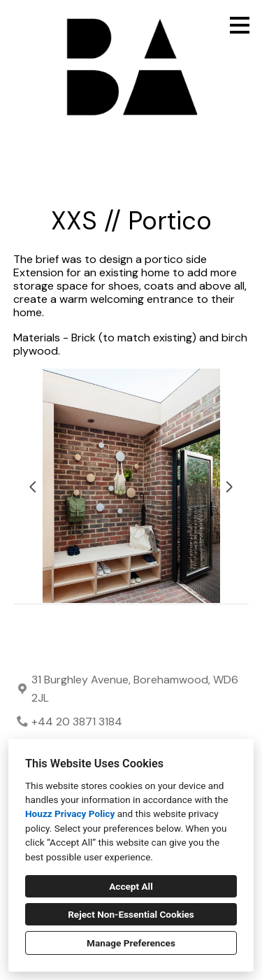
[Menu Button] (240, 25)
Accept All (131, 886)
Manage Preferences (131, 943)
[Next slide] (229, 487)
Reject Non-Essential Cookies (131, 914)
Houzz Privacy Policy (70, 814)
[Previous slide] (33, 487)
